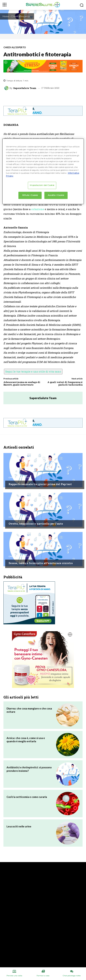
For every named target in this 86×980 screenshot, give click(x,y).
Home (6, 16)
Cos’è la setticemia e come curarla (27, 797)
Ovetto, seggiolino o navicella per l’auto (36, 524)
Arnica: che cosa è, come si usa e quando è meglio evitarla (26, 740)
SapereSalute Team (25, 88)
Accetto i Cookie (56, 195)
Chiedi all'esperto (20, 16)
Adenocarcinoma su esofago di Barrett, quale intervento (22, 383)
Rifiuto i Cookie (30, 195)
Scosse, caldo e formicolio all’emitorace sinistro (41, 563)
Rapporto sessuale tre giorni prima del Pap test (40, 484)
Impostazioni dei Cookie (42, 185)
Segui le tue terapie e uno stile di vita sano (33, 371)
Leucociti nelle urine (19, 826)
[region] (43, 171)
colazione (38, 209)
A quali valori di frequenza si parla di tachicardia (65, 383)
